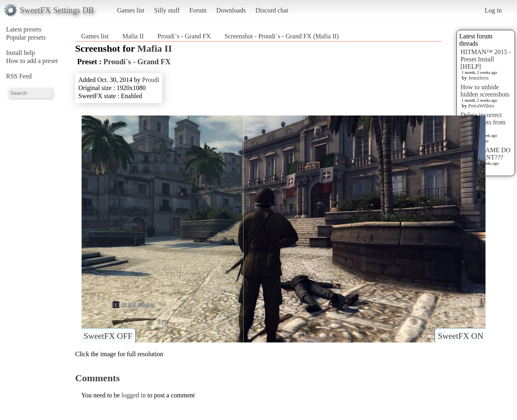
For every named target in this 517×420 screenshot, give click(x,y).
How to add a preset (32, 61)
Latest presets (24, 29)
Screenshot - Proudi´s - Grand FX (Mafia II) (282, 36)
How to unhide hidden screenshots (485, 91)
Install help (21, 53)
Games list (131, 10)
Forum (198, 10)
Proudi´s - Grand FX (184, 36)
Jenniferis (478, 78)
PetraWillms (481, 106)
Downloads (231, 10)
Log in (493, 10)
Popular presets (26, 37)
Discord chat (272, 10)
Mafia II (133, 36)
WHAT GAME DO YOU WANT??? (485, 154)
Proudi (151, 80)
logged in (134, 395)
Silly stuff (167, 10)
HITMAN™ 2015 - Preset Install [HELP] (486, 59)
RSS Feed (19, 76)
